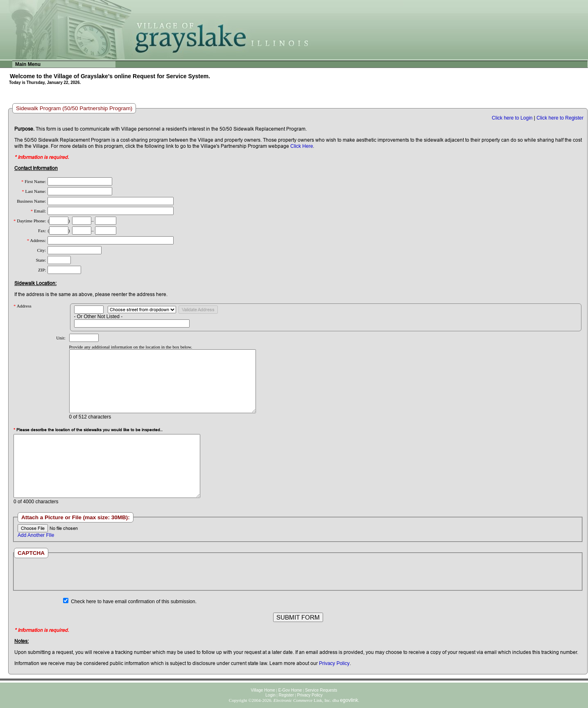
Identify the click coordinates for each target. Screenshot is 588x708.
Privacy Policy (334, 663)
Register (286, 695)
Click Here (302, 146)
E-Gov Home (290, 690)
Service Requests (321, 690)
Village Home (263, 690)
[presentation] (298, 574)
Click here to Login (512, 118)
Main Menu (28, 64)
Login (270, 695)
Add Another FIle (36, 535)
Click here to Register (560, 118)
